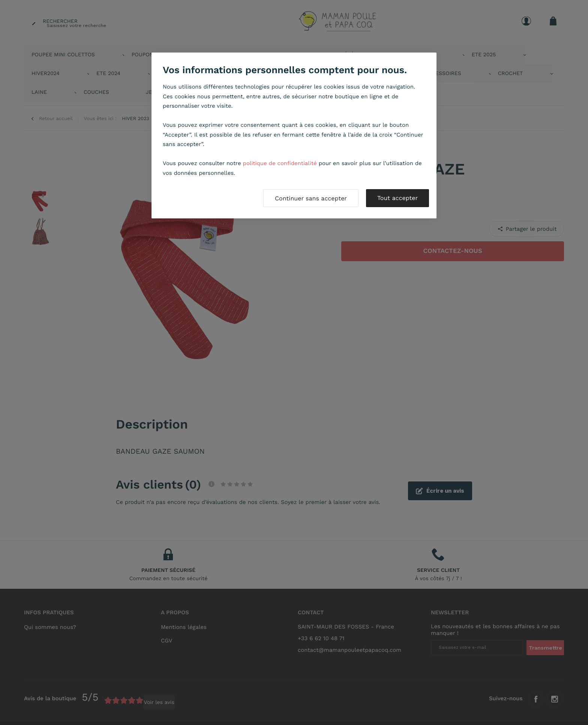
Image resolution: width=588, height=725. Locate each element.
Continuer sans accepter (311, 198)
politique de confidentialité (280, 163)
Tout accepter (397, 198)
